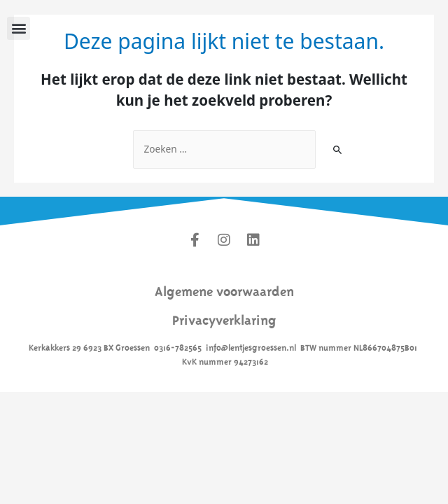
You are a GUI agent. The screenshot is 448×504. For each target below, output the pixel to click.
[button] (19, 28)
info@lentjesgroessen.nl (251, 346)
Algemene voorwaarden (224, 289)
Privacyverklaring (224, 318)
